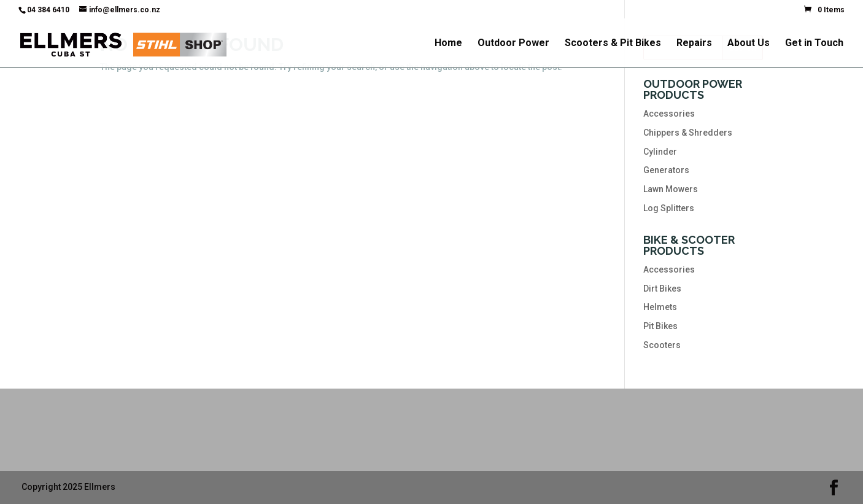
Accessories (669, 114)
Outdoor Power (513, 44)
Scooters (662, 345)
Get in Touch (814, 44)
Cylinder (660, 152)
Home (448, 44)
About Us (749, 44)
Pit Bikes (660, 326)
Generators (666, 170)
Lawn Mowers (671, 189)
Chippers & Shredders (688, 133)
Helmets (660, 307)
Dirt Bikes (662, 289)
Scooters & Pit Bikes (613, 44)
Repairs (694, 44)
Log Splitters (669, 208)
